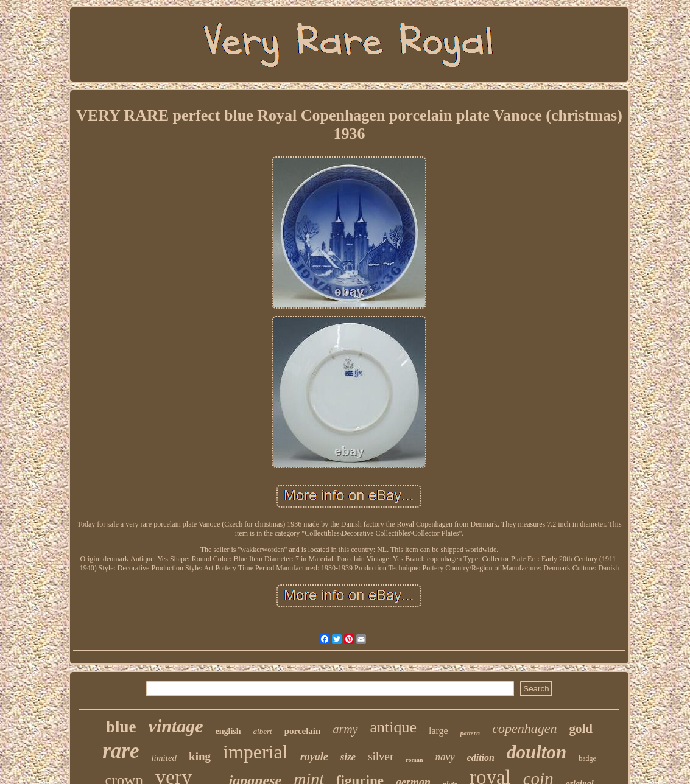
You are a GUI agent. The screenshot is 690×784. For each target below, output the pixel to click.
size (348, 757)
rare (121, 751)
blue (121, 727)
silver (381, 756)
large (438, 731)
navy (445, 757)
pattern (470, 733)
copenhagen (524, 728)
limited (164, 758)
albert (263, 731)
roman (414, 760)
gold (581, 729)
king (200, 756)
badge (587, 758)
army (345, 729)
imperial (255, 752)
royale (314, 757)
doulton (537, 752)
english (228, 731)
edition (481, 758)
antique (394, 727)
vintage (176, 726)
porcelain (303, 731)
